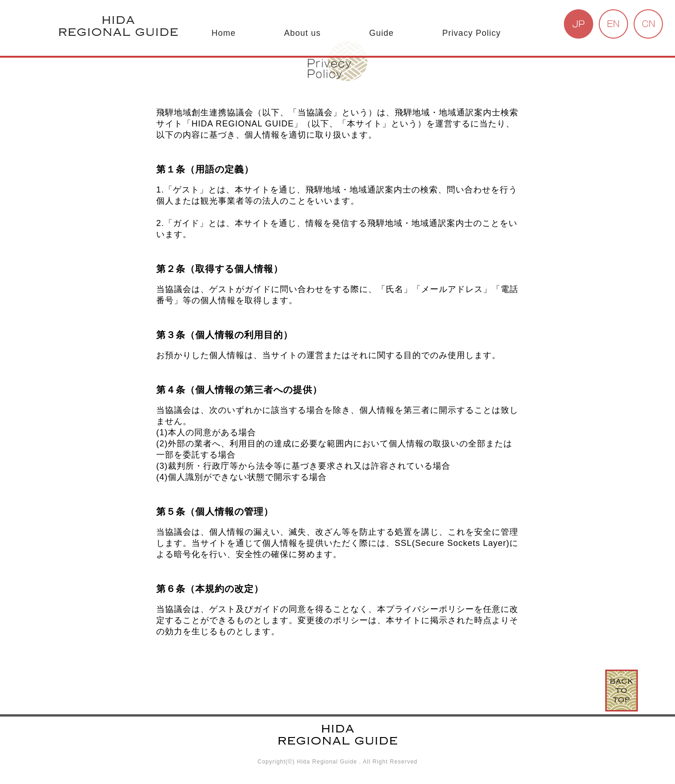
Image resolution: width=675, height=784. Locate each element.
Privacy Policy (471, 33)
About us (302, 33)
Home (224, 33)
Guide (381, 33)
